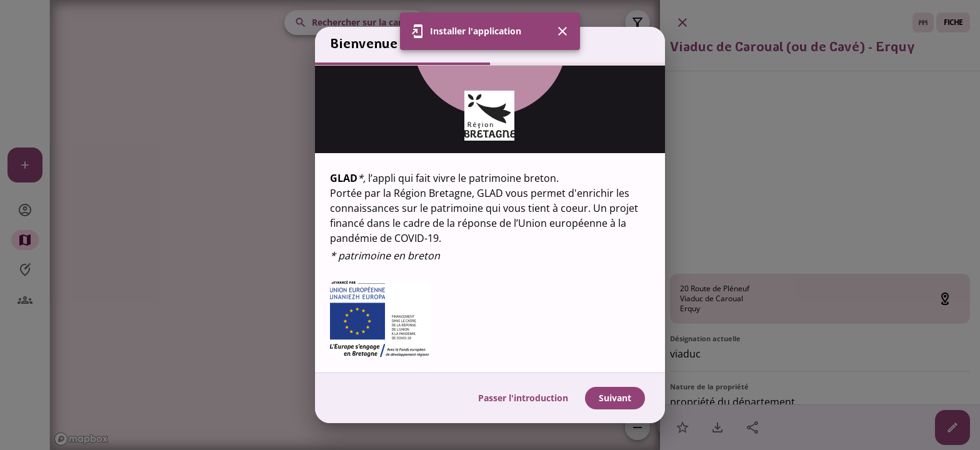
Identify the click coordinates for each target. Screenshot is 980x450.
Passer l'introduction (523, 398)
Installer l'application (476, 13)
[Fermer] (562, 13)
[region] (490, 219)
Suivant (615, 398)
